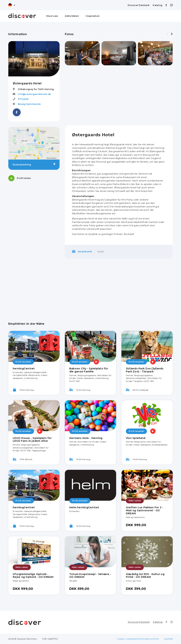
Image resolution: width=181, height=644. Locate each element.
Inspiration (93, 16)
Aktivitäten (72, 16)
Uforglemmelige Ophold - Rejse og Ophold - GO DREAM (33, 576)
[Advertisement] (119, 95)
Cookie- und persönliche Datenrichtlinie (138, 639)
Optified (168, 639)
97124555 (23, 99)
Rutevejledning (34, 164)
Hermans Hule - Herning (86, 438)
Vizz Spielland (136, 438)
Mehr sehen (135, 501)
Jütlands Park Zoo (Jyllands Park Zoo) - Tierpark (145, 370)
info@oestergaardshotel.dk (34, 94)
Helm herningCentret (84, 507)
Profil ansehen (23, 362)
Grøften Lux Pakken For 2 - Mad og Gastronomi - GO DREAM (145, 510)
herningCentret (24, 369)
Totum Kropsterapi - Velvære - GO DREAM (90, 576)
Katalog (157, 5)
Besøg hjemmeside (29, 104)
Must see (52, 16)
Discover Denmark (139, 5)
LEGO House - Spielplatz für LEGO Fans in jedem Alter (32, 440)
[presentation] (167, 34)
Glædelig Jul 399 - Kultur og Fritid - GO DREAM (145, 576)
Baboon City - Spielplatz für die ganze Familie (89, 370)
